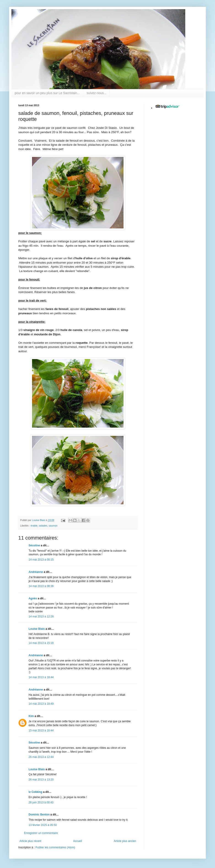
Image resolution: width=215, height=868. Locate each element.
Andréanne (36, 572)
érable (34, 526)
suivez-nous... (97, 93)
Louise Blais (37, 629)
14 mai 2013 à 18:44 (41, 677)
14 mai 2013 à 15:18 (41, 643)
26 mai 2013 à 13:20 (41, 780)
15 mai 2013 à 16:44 (41, 730)
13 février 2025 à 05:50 (43, 825)
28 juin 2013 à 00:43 (41, 802)
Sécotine (34, 545)
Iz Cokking (35, 792)
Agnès (33, 598)
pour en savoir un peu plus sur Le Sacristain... (47, 93)
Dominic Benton (39, 815)
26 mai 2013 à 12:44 (41, 757)
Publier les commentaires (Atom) (55, 847)
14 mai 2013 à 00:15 (41, 560)
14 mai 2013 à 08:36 (41, 586)
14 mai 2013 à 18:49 (41, 704)
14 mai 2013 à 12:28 (41, 617)
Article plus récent (30, 841)
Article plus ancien (125, 841)
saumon (53, 526)
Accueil (78, 841)
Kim (31, 716)
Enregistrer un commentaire (41, 833)
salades (43, 526)
